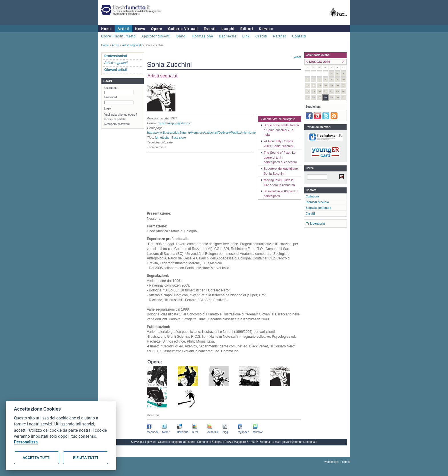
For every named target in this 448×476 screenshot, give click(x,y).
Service (266, 29)
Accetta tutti (36, 458)
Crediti (261, 36)
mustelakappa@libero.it (174, 123)
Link (246, 36)
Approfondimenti (156, 36)
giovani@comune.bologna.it (300, 442)
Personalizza (26, 442)
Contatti (299, 36)
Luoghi (228, 29)
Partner (280, 36)
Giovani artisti (116, 70)
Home (106, 29)
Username (111, 88)
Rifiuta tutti (86, 458)
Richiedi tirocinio (317, 202)
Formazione (203, 36)
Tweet (297, 57)
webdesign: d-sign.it (337, 462)
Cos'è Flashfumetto (118, 36)
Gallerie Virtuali (183, 29)
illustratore (179, 137)
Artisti (123, 29)
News (140, 29)
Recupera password (117, 124)
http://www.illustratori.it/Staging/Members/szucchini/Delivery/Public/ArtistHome (201, 133)
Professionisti (116, 56)
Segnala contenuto (318, 208)
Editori (247, 29)
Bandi (181, 36)
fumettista (162, 137)
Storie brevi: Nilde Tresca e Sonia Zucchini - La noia (281, 130)
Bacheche (228, 36)
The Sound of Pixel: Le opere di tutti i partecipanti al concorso (280, 157)
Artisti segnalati (132, 45)
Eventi (210, 29)
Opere (157, 29)
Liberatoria (317, 224)
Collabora (312, 196)
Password (111, 97)
